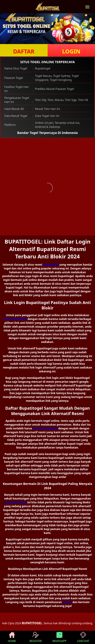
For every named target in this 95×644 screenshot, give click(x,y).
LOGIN (71, 51)
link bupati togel (16, 502)
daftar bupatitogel (45, 428)
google (67, 602)
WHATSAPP (59, 637)
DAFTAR (24, 51)
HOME (12, 637)
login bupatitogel (15, 319)
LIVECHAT (83, 637)
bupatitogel (51, 265)
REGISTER (35, 637)
